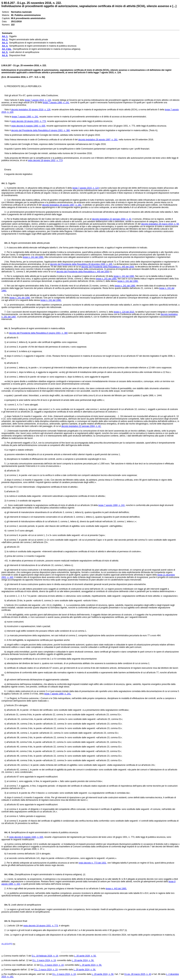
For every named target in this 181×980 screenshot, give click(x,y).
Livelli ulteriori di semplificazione (26, 905)
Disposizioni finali (19, 921)
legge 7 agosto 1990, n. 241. (58, 694)
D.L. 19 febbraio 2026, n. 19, (45, 956)
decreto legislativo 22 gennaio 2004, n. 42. (81, 426)
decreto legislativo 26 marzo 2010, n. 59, (160, 224)
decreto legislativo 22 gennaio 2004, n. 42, (112, 219)
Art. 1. (4, 183)
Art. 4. (6, 832)
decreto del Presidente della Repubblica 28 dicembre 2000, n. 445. (81, 264)
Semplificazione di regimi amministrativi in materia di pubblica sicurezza (44, 832)
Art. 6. (6, 921)
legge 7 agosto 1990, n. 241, (56, 103)
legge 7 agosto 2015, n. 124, (38, 100)
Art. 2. (6, 243)
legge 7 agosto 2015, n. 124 (86, 188)
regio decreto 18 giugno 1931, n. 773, (29, 121)
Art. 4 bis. (8, 874)
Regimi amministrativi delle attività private (30, 243)
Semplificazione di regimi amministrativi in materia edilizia (38, 328)
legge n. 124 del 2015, (124, 312)
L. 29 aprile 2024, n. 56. (83, 960)
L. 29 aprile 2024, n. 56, (103, 974)
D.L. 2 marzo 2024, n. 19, (44, 960)
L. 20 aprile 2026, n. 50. (85, 956)
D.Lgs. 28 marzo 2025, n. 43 (138, 974)
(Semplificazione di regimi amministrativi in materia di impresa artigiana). (49, 874)
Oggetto (11, 183)
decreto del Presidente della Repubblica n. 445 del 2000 (83, 272)
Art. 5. (6, 905)
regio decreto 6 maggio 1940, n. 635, (28, 126)
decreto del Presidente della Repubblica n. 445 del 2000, (108, 267)
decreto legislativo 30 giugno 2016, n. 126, (31, 110)
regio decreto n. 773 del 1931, (93, 863)
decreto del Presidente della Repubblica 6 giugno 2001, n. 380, (41, 130)
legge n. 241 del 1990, (125, 286)
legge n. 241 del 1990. (33, 257)
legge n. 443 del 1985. (116, 889)
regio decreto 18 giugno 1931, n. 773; (45, 160)
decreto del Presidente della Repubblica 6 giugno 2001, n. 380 (38, 333)
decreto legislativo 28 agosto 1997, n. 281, (98, 140)
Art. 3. (6, 328)
